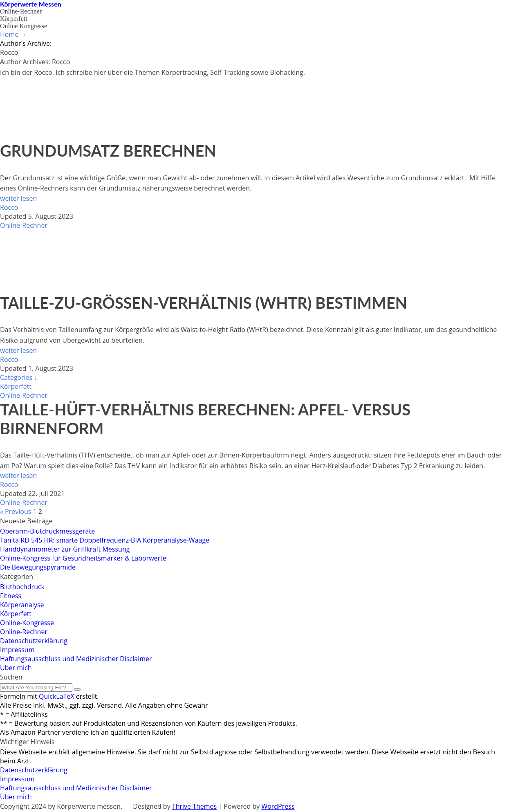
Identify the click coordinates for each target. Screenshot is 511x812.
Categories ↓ (19, 377)
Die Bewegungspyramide (38, 567)
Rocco (9, 207)
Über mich (16, 668)
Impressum (17, 650)
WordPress (278, 806)
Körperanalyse (22, 605)
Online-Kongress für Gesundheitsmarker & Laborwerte (83, 558)
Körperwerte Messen (31, 4)
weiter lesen (18, 198)
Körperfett (14, 19)
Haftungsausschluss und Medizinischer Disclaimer (76, 659)
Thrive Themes (194, 806)
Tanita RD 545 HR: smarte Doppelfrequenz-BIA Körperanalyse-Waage (105, 540)
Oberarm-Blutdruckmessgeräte (47, 531)
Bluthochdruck (22, 587)
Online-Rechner (21, 11)
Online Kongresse (24, 26)
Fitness (11, 596)
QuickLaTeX (57, 696)
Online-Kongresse (27, 623)
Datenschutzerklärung (34, 641)
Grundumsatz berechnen (108, 150)
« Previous (16, 511)
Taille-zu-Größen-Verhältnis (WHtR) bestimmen (204, 303)
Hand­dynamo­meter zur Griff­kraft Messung (65, 549)
